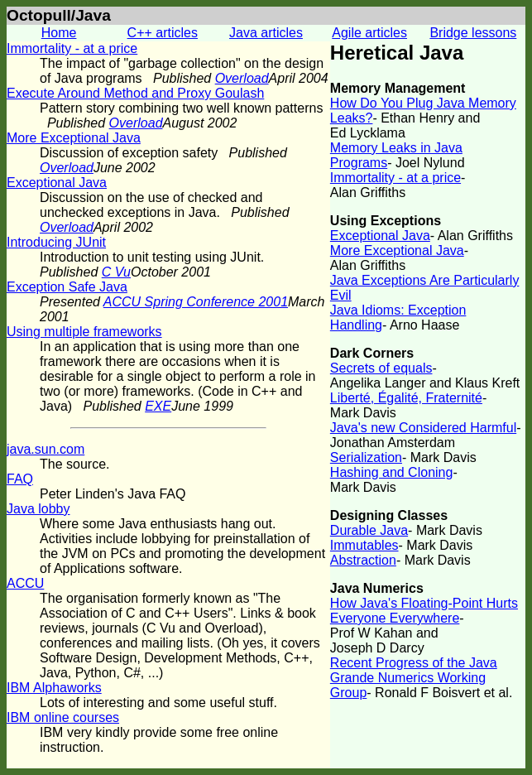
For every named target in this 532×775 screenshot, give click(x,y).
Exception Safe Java (67, 287)
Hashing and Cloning (392, 472)
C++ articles (163, 33)
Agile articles (369, 33)
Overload (242, 78)
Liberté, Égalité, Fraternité (406, 398)
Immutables (364, 545)
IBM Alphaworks (54, 688)
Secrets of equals (381, 368)
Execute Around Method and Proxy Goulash (135, 93)
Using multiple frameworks (84, 332)
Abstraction (363, 560)
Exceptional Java (57, 183)
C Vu (116, 272)
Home (59, 33)
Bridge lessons (473, 33)
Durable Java (369, 530)
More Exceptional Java (74, 138)
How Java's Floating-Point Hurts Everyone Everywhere (424, 611)
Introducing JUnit (56, 242)
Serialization (366, 457)
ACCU (25, 583)
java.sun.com (46, 449)
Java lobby (38, 509)
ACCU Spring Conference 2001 (196, 302)
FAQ (20, 479)
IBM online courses (63, 717)
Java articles (266, 33)
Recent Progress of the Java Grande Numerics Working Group (414, 678)
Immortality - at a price (72, 48)
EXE (158, 406)
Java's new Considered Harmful (423, 428)
